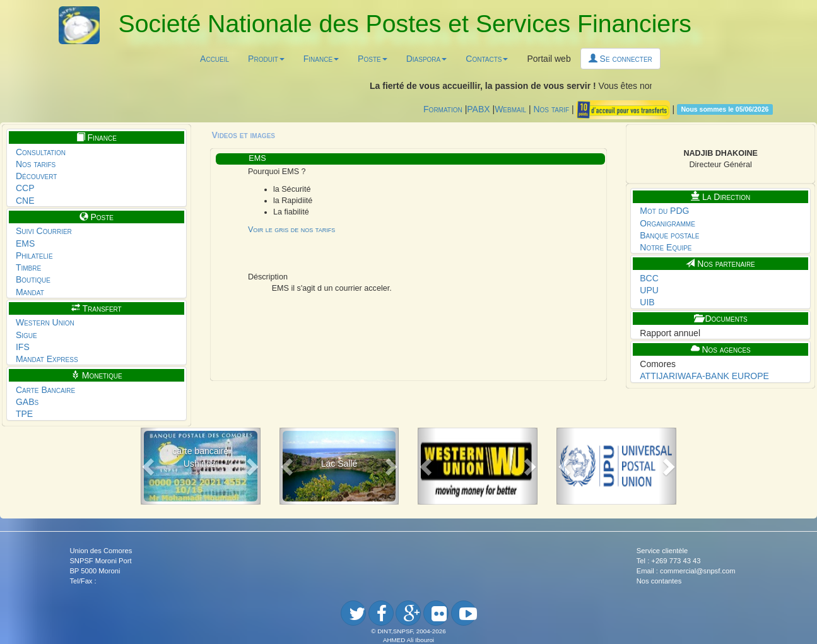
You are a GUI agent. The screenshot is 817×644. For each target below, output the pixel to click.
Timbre (28, 267)
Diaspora (427, 59)
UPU (649, 290)
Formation (443, 108)
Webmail (510, 108)
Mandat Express (47, 359)
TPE (24, 414)
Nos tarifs (36, 164)
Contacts (487, 59)
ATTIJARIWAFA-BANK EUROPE (704, 376)
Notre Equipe (666, 247)
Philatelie (34, 255)
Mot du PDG (664, 211)
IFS (23, 347)
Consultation (41, 152)
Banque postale (669, 235)
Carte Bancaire (45, 390)
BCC (649, 278)
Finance (321, 59)
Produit (266, 59)
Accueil (215, 59)
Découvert (37, 176)
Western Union (45, 322)
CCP (25, 188)
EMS (25, 243)
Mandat (30, 292)
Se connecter (620, 59)
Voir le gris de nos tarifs (291, 230)
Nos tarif (551, 108)
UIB (647, 302)
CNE (25, 201)
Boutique (33, 279)
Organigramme (667, 223)
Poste (373, 59)
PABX (478, 108)
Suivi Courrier (44, 231)
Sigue (26, 335)
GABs (27, 402)
